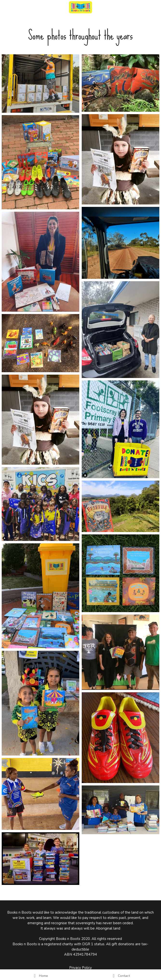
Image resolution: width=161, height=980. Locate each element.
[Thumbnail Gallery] (40, 84)
